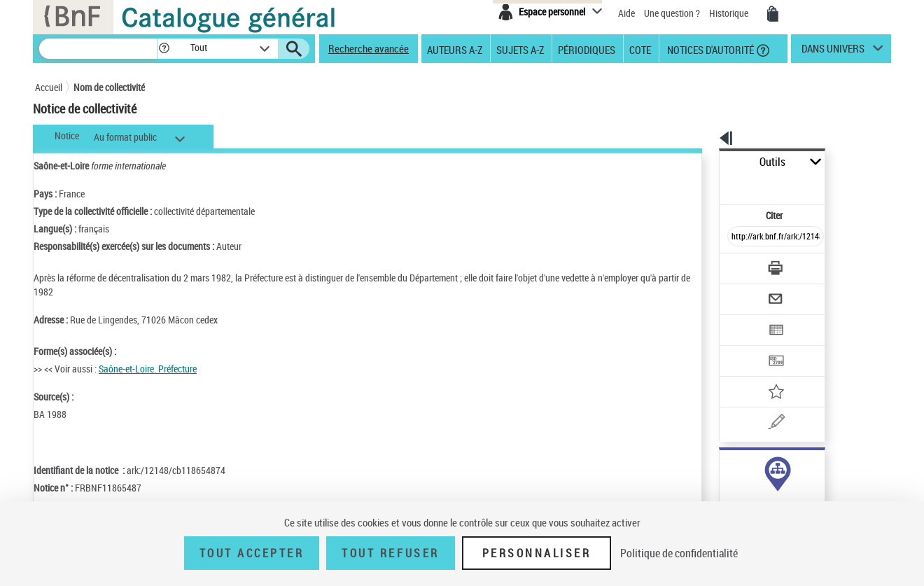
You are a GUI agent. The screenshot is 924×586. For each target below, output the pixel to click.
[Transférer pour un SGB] (742, 319)
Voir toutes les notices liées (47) (758, 496)
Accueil (49, 87)
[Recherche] (98, 49)
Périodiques (587, 49)
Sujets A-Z (520, 49)
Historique (730, 13)
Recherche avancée (369, 48)
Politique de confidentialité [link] (679, 553)
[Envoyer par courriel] (736, 265)
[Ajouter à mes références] (745, 347)
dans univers (833, 52)
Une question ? (672, 13)
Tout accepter (252, 553)
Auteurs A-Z (455, 49)
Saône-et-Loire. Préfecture (148, 369)
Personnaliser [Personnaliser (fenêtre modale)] (537, 553)
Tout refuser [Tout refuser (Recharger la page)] (390, 553)
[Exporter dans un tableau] (746, 292)
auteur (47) (727, 467)
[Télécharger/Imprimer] (739, 237)
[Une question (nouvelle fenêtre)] (764, 374)
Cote (640, 49)
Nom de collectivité (109, 87)
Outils (704, 162)
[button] (164, 49)
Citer (714, 184)
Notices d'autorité (709, 49)
